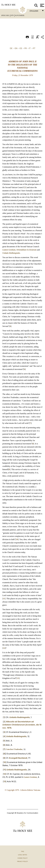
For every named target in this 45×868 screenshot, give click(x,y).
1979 (12, 15)
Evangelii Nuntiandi (18, 758)
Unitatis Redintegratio (11, 253)
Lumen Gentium (9, 250)
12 (4, 648)
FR (25, 48)
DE (11, 48)
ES (21, 48)
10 (17, 539)
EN (16, 48)
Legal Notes (22, 855)
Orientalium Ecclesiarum (27, 250)
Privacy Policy (22, 861)
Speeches (5, 15)
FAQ (23, 851)
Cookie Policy (22, 858)
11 (4, 599)
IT (30, 48)
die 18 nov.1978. (22, 725)
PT (34, 48)
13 (18, 678)
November (20, 15)
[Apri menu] (42, 5)
